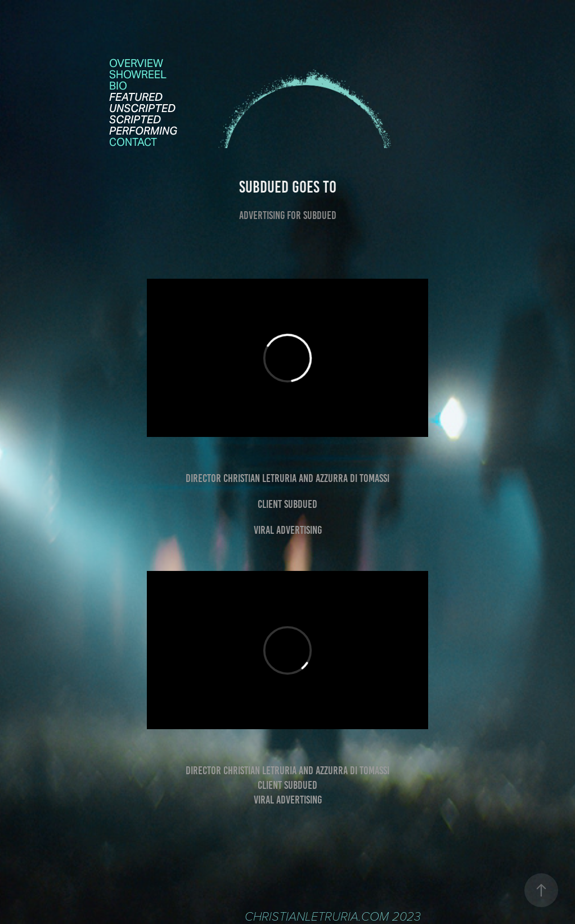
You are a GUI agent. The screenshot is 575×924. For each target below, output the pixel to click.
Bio (118, 86)
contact (133, 142)
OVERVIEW (136, 63)
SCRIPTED (135, 119)
